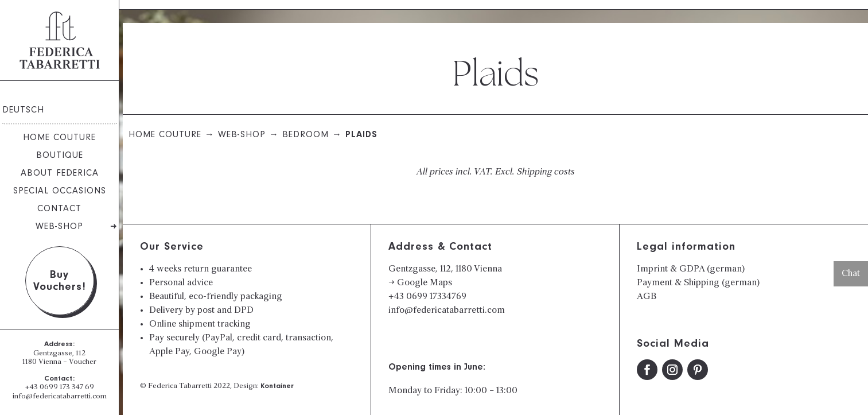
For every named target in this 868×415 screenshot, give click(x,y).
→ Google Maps (420, 283)
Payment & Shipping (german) (698, 283)
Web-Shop (59, 227)
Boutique (60, 156)
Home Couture (59, 138)
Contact (59, 210)
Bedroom (305, 135)
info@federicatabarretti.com (60, 397)
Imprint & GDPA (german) (691, 269)
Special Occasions (60, 192)
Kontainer (277, 387)
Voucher (83, 362)
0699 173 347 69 (67, 387)
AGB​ (647, 297)
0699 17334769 (436, 297)
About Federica (60, 174)
